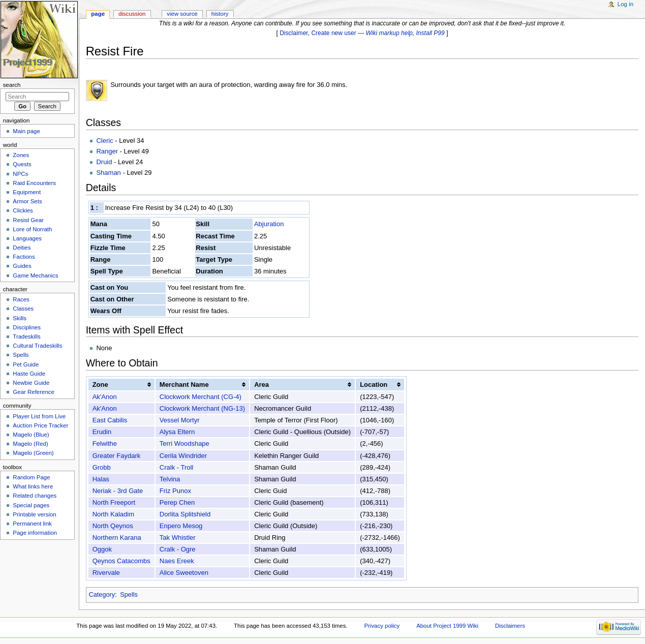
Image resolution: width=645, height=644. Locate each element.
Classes (23, 309)
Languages (27, 238)
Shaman (108, 173)
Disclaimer (294, 33)
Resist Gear (28, 220)
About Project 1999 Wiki (447, 626)
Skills (20, 318)
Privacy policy (382, 626)
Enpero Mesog (181, 526)
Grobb (102, 467)
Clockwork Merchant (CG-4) (201, 397)
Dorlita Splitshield (185, 514)
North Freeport (114, 502)
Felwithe (105, 443)
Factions (24, 257)
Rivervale (106, 573)
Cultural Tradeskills (37, 346)
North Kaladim (113, 514)
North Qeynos (113, 526)
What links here (33, 486)
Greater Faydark (117, 456)
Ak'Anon (105, 397)
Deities (22, 248)
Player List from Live (39, 416)
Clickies (23, 210)
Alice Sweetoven (184, 573)
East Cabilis (110, 420)
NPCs (20, 174)
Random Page (31, 477)
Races (21, 299)
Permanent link (32, 524)
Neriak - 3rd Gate (118, 491)
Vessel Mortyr (180, 420)
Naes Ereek (177, 561)
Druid (104, 162)
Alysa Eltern (177, 432)
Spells (129, 595)
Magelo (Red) (30, 444)
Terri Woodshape (185, 443)
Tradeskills (26, 336)
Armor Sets (27, 201)
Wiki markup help (389, 33)
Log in (625, 4)
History (220, 14)
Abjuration (269, 224)
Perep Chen (177, 502)
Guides (22, 266)
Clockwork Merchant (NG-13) (202, 408)
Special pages (31, 505)
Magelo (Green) (33, 453)
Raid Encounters (34, 183)
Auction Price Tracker (40, 425)
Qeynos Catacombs (121, 561)
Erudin (102, 432)
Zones (21, 155)
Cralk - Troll (176, 467)
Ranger (107, 151)
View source (182, 14)
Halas (101, 479)
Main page (26, 131)
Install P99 (431, 33)
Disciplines (27, 327)
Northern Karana (117, 538)
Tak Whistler (178, 538)
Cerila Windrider (183, 456)
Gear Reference (34, 392)
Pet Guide (26, 364)
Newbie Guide (31, 383)
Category (102, 595)
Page (98, 14)
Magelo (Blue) (31, 435)
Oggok (102, 549)
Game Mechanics (35, 275)
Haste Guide (29, 374)
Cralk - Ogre (178, 549)
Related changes (35, 496)
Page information (35, 533)
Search (12, 85)
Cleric (104, 141)
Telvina (170, 479)
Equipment (27, 192)
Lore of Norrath (32, 229)
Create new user (333, 33)
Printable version (34, 514)
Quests (22, 164)
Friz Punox (175, 491)
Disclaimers (510, 626)
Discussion (132, 14)
